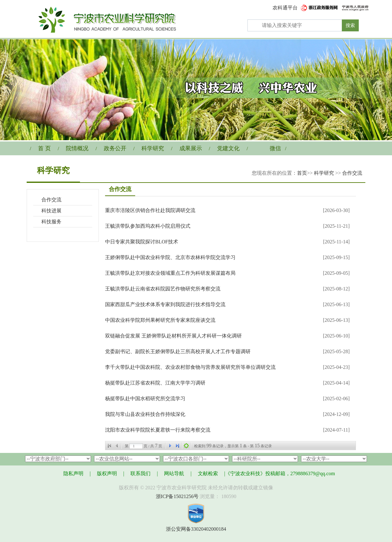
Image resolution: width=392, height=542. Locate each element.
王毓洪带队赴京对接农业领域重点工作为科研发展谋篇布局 (170, 273)
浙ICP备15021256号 (177, 496)
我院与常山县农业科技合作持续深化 (145, 414)
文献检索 (208, 473)
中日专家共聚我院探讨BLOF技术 (142, 242)
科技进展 (51, 211)
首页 (302, 173)
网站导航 (174, 473)
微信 (275, 148)
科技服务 (51, 222)
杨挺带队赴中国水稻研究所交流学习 (145, 399)
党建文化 (228, 148)
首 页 (44, 148)
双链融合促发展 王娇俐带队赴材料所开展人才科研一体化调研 (173, 336)
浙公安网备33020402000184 (196, 529)
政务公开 (115, 148)
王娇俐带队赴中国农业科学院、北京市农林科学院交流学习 (170, 257)
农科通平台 (285, 8)
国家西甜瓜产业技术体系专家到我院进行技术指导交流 (165, 304)
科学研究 (153, 148)
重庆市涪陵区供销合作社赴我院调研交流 (150, 210)
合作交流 (352, 173)
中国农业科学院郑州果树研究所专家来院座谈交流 (160, 320)
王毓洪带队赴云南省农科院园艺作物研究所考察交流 (163, 289)
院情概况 (77, 148)
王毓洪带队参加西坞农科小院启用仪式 (148, 226)
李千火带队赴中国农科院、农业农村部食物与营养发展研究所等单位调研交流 (190, 367)
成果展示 (191, 148)
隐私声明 (73, 473)
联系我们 (140, 473)
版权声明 (107, 473)
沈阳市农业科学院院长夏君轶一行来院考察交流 (158, 430)
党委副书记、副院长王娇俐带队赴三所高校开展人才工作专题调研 (178, 351)
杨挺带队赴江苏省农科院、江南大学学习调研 (155, 383)
